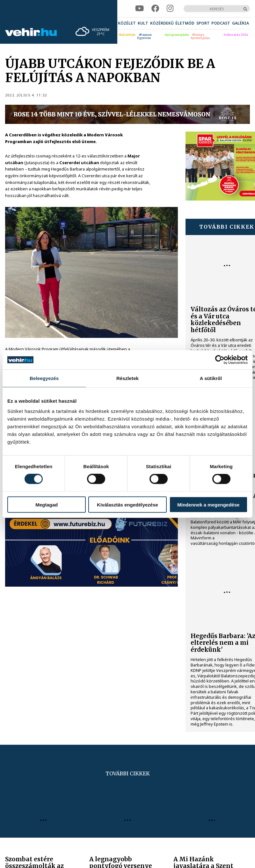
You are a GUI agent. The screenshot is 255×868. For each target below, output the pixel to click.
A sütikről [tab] (211, 378)
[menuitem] (127, 23)
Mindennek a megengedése (208, 504)
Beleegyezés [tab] (44, 378)
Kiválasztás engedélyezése (127, 504)
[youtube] (139, 8)
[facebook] (155, 8)
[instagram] (170, 8)
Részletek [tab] (127, 378)
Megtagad (47, 504)
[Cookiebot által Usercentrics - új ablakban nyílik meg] (220, 360)
